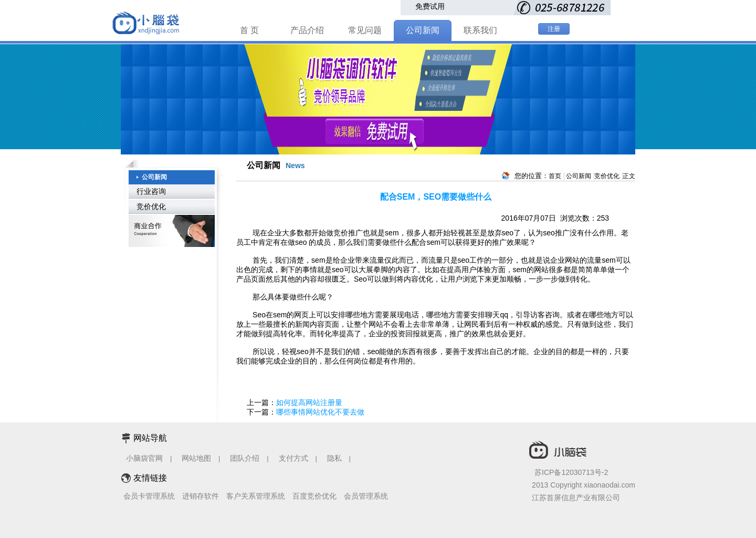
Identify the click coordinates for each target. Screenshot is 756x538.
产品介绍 (307, 30)
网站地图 (196, 458)
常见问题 (365, 30)
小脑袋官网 (144, 458)
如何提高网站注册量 (309, 402)
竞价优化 (151, 206)
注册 (554, 29)
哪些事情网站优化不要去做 (320, 412)
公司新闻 (423, 30)
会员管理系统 (366, 496)
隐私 (335, 458)
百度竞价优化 (314, 496)
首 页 (249, 30)
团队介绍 (245, 458)
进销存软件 (201, 496)
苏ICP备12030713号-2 (571, 472)
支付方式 (293, 458)
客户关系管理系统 (256, 496)
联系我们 (480, 30)
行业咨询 (151, 191)
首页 (555, 176)
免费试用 (430, 6)
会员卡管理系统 (149, 496)
